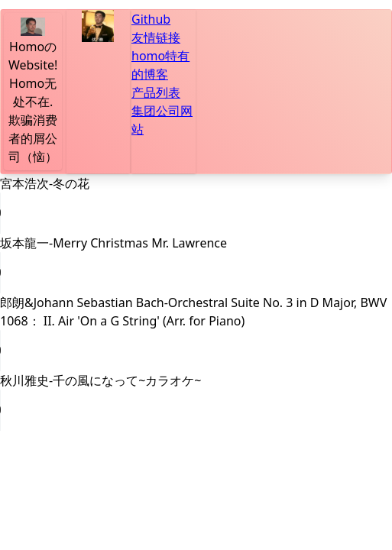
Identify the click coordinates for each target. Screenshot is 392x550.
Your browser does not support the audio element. (115, 213)
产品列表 (156, 92)
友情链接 (156, 37)
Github (151, 19)
